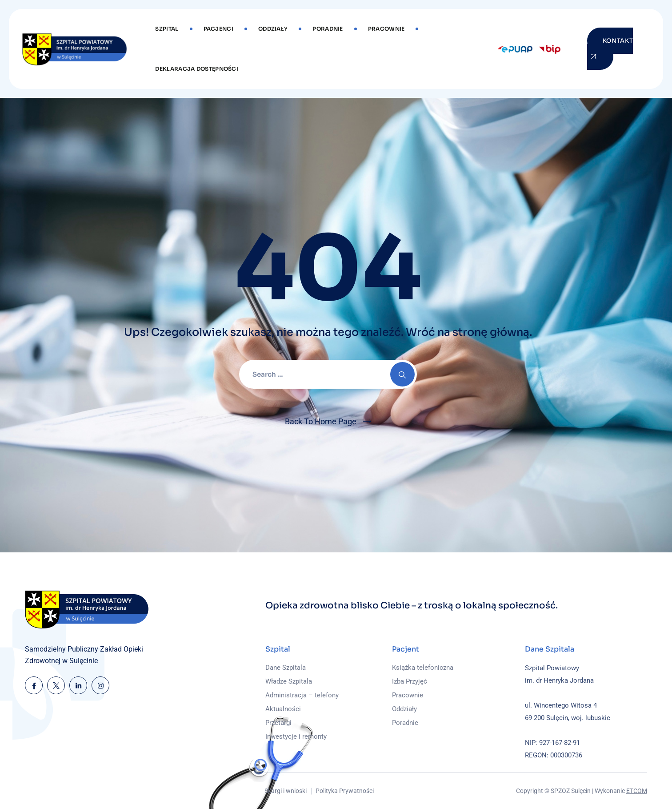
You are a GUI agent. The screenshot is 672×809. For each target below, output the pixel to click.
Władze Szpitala (289, 681)
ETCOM (637, 791)
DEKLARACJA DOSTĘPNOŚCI (197, 69)
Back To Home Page (321, 421)
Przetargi (278, 723)
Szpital (167, 29)
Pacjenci (218, 29)
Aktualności (283, 709)
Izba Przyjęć (410, 681)
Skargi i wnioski (286, 791)
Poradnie (328, 29)
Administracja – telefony (302, 695)
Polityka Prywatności (345, 791)
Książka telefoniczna (423, 668)
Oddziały (273, 29)
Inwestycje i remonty (296, 737)
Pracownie (386, 29)
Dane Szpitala (286, 668)
